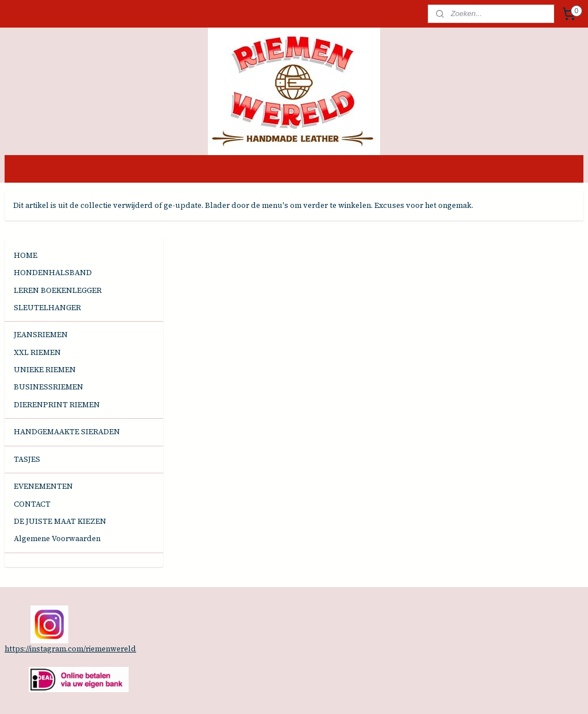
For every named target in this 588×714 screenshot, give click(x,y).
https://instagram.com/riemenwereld (70, 602)
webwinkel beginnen (317, 693)
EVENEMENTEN (43, 440)
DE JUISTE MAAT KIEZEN (60, 475)
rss (276, 693)
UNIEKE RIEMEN (45, 323)
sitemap (255, 693)
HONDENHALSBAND (53, 227)
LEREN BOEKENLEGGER (58, 244)
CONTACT (32, 458)
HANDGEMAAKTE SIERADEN (67, 385)
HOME (26, 209)
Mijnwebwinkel (415, 693)
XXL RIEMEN (37, 306)
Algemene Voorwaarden (57, 492)
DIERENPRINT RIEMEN (57, 358)
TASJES (27, 413)
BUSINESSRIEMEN (49, 341)
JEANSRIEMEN (41, 289)
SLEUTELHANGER (47, 261)
